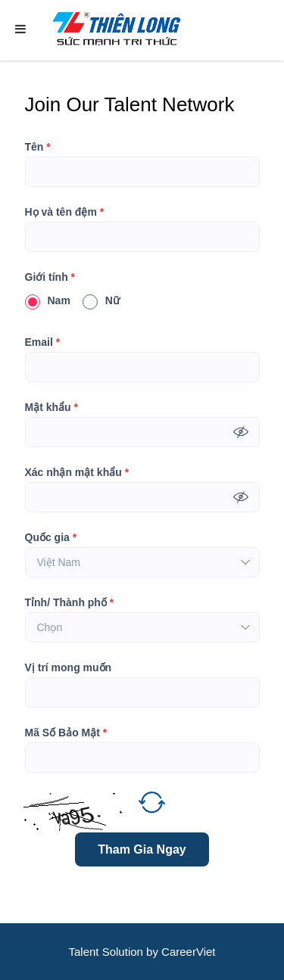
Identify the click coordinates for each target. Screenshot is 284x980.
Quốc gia (51, 537)
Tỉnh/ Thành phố (70, 602)
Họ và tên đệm (65, 212)
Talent (85, 952)
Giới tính (50, 277)
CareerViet (188, 952)
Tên (38, 147)
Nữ (101, 300)
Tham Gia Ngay (142, 849)
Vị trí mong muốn (69, 667)
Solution (124, 952)
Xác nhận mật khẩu (77, 472)
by (154, 952)
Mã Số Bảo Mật (66, 733)
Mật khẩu (51, 407)
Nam (48, 300)
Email (43, 342)
